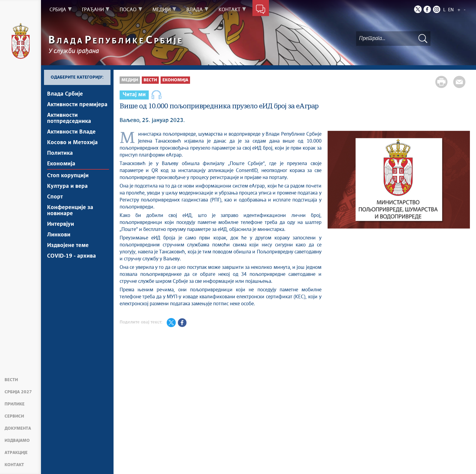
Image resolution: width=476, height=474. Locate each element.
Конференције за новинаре (70, 211)
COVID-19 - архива (71, 256)
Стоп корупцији (68, 176)
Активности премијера (77, 105)
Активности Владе (71, 132)
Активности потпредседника (69, 118)
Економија (61, 164)
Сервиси (14, 416)
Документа (18, 428)
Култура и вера (67, 186)
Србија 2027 (18, 392)
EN (451, 10)
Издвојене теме (68, 245)
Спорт (55, 197)
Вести (11, 380)
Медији (130, 80)
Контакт (14, 465)
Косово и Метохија (72, 143)
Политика (60, 153)
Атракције (16, 453)
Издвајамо (17, 441)
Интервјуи (61, 224)
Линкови (59, 235)
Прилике (15, 404)
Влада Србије (65, 94)
